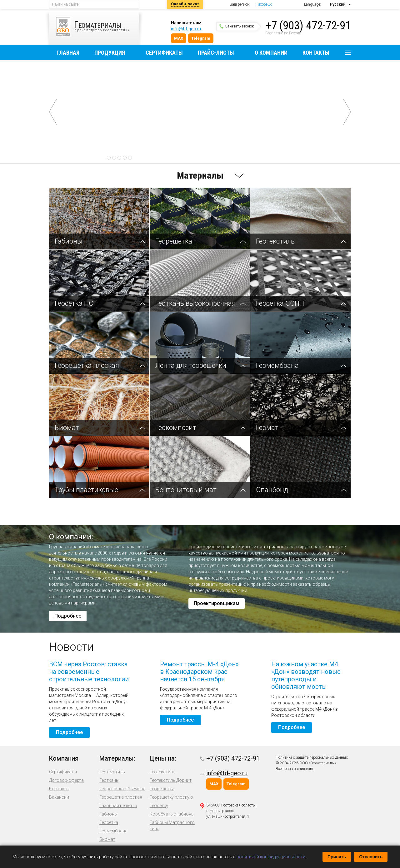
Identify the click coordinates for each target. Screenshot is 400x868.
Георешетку (162, 789)
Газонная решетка (118, 806)
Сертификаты (164, 53)
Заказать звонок (237, 26)
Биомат (107, 839)
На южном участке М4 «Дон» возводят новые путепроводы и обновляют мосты (306, 675)
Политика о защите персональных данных (312, 757)
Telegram (201, 38)
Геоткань (109, 780)
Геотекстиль (112, 772)
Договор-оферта (66, 780)
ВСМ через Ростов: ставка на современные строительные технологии (89, 672)
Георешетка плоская (121, 797)
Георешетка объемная (122, 789)
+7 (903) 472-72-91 (308, 26)
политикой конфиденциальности (271, 857)
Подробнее (203, 145)
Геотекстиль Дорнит (171, 780)
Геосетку (159, 806)
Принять (337, 857)
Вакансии (59, 797)
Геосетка (109, 822)
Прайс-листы (216, 53)
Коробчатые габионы (172, 814)
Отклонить (371, 857)
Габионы (108, 814)
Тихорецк (264, 4)
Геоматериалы (322, 763)
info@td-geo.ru (186, 29)
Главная (68, 53)
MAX (179, 38)
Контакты (316, 53)
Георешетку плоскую (171, 797)
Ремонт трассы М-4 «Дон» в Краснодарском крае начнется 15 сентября (199, 672)
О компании (271, 53)
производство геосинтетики (98, 27)
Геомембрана (113, 831)
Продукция (110, 53)
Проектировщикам (217, 603)
